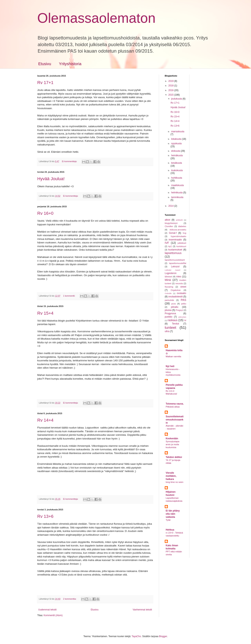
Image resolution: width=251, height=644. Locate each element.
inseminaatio (175, 240)
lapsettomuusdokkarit (175, 260)
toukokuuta (177, 170)
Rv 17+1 (45, 83)
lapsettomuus (173, 253)
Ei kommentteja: (70, 161)
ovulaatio (181, 293)
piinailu (175, 307)
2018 (171, 86)
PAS (184, 300)
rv (185, 320)
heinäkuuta (177, 155)
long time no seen (175, 482)
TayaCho (136, 636)
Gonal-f (173, 233)
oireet (183, 287)
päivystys (182, 317)
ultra (167, 331)
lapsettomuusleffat (178, 263)
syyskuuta (176, 143)
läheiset (168, 277)
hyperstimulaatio (179, 236)
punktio (169, 317)
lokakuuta (177, 139)
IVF (167, 243)
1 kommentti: (70, 296)
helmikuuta (177, 193)
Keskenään (172, 438)
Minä (168, 280)
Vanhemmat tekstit (142, 610)
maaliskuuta (177, 185)
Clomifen (169, 226)
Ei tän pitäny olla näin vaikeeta (173, 514)
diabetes (182, 226)
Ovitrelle (168, 293)
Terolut (176, 324)
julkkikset (182, 243)
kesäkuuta (177, 163)
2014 (171, 206)
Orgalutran (176, 290)
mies (179, 277)
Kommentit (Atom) (53, 615)
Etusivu (45, 64)
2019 (171, 81)
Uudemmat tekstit (47, 610)
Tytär (168, 520)
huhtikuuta (177, 178)
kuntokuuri (181, 246)
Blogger (163, 636)
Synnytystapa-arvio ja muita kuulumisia (173, 444)
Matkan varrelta (173, 356)
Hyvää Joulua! (51, 179)
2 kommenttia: (70, 599)
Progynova (170, 313)
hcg (184, 233)
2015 (171, 95)
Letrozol (175, 267)
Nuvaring (169, 287)
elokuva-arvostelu (178, 230)
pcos (174, 304)
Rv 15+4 (45, 313)
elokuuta (176, 151)
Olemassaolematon (96, 18)
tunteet (171, 327)
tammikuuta (177, 197)
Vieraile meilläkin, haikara (171, 476)
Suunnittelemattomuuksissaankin (175, 420)
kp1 (170, 246)
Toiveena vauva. (175, 404)
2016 (171, 90)
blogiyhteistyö (171, 223)
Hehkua (170, 530)
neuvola (179, 283)
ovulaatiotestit (175, 297)
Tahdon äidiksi (174, 457)
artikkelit (179, 220)
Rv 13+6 (45, 516)
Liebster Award (172, 270)
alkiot (167, 220)
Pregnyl (179, 310)
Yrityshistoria (70, 64)
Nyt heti (170, 366)
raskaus (173, 320)
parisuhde (169, 300)
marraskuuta (178, 132)
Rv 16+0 (45, 213)
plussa (168, 310)
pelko (184, 304)
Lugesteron (171, 273)
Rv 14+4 (45, 420)
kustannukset (175, 250)
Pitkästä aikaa (173, 407)
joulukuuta (177, 99)
